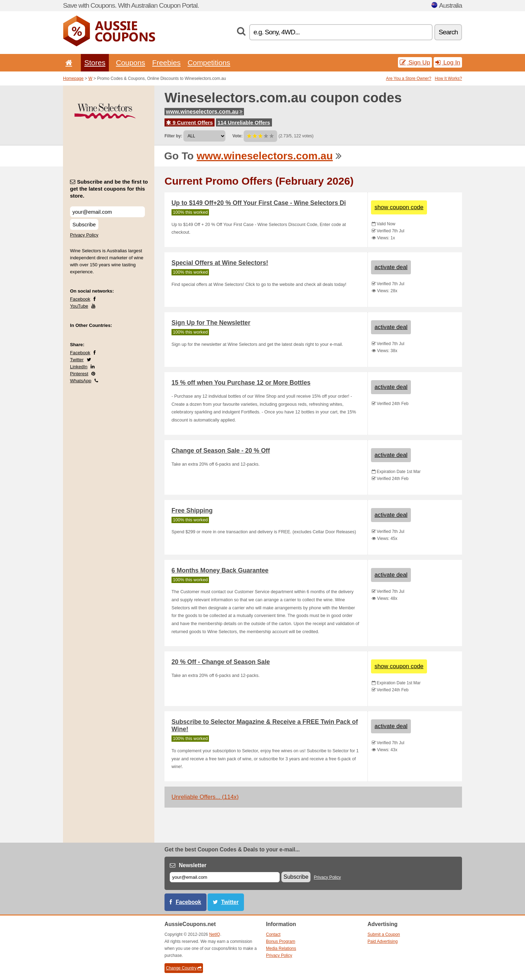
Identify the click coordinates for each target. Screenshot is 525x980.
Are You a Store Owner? (409, 78)
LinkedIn (79, 367)
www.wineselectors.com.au (204, 112)
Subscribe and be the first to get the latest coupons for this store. (109, 189)
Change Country (184, 968)
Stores (95, 63)
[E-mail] (225, 877)
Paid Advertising (383, 941)
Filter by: (173, 136)
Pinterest (79, 374)
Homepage (73, 78)
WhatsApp (81, 381)
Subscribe (84, 224)
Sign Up (415, 62)
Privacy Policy (84, 235)
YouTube (79, 306)
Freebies (166, 63)
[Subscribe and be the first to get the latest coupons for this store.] (107, 212)
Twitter (77, 360)
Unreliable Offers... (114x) (205, 797)
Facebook (80, 299)
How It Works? (448, 78)
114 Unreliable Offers (244, 122)
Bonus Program (281, 941)
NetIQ (215, 934)
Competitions (209, 63)
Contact (273, 934)
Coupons (131, 63)
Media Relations (281, 948)
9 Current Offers (190, 122)
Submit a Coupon (384, 934)
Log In (448, 62)
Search (448, 32)
